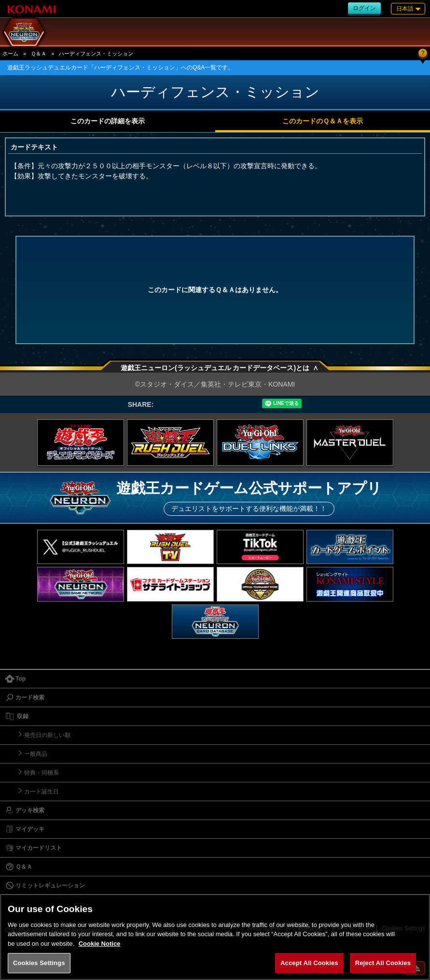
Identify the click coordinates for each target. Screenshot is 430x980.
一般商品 (36, 754)
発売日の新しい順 (47, 735)
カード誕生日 (42, 792)
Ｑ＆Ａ (39, 54)
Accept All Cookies (309, 963)
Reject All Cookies (383, 963)
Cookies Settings (39, 963)
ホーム (10, 54)
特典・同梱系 (42, 773)
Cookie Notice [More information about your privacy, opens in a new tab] (100, 944)
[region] (215, 937)
